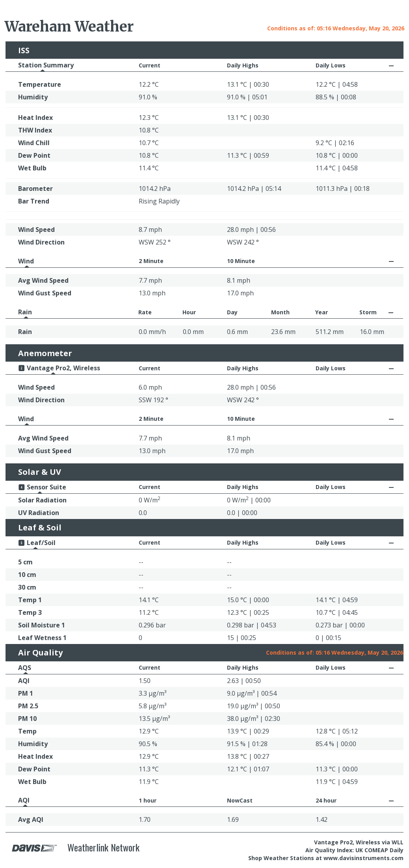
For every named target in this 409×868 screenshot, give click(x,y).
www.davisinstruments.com (363, 858)
